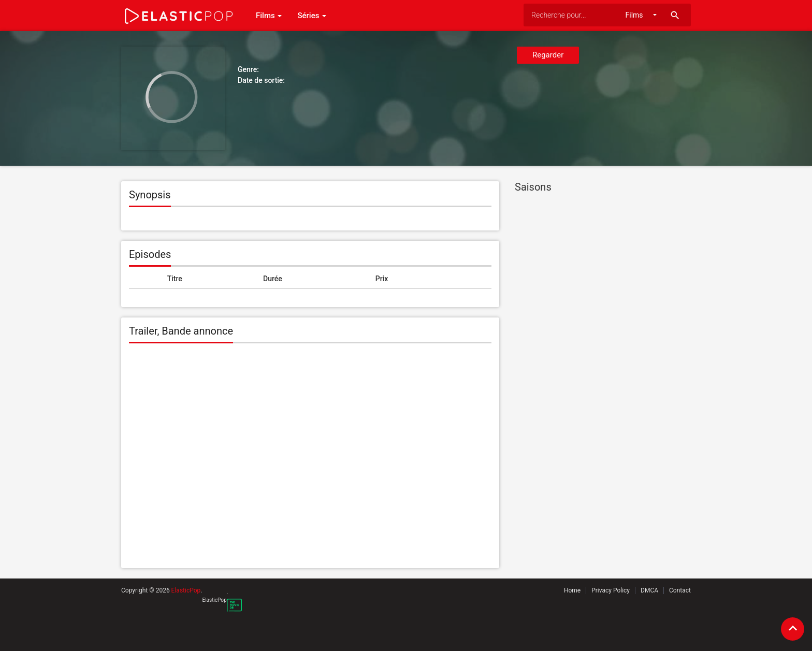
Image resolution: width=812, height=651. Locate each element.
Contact (680, 590)
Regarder (548, 55)
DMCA (649, 590)
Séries (312, 16)
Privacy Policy (611, 590)
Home (572, 590)
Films (269, 16)
